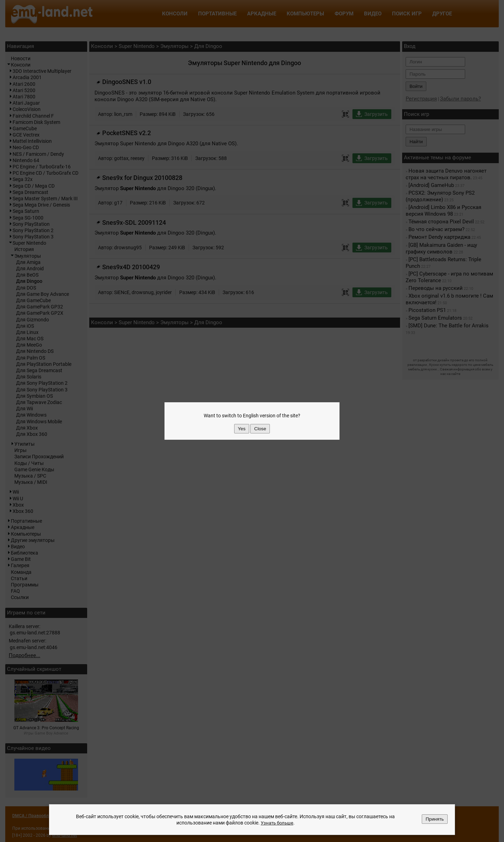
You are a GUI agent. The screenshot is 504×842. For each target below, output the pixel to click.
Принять (435, 819)
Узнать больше (277, 823)
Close (260, 429)
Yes (242, 429)
